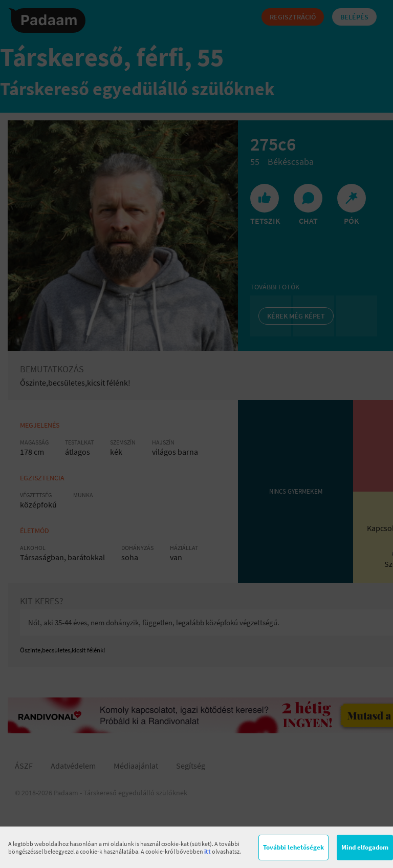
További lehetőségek (293, 847)
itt (208, 851)
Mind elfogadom (365, 847)
